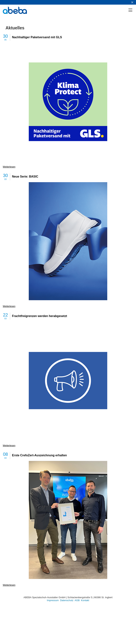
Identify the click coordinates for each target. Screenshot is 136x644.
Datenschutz (67, 600)
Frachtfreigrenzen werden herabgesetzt (40, 316)
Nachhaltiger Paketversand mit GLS (37, 37)
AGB (77, 600)
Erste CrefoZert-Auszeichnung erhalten (39, 455)
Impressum (53, 600)
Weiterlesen (9, 167)
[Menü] (132, 10)
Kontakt (85, 600)
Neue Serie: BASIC (25, 177)
